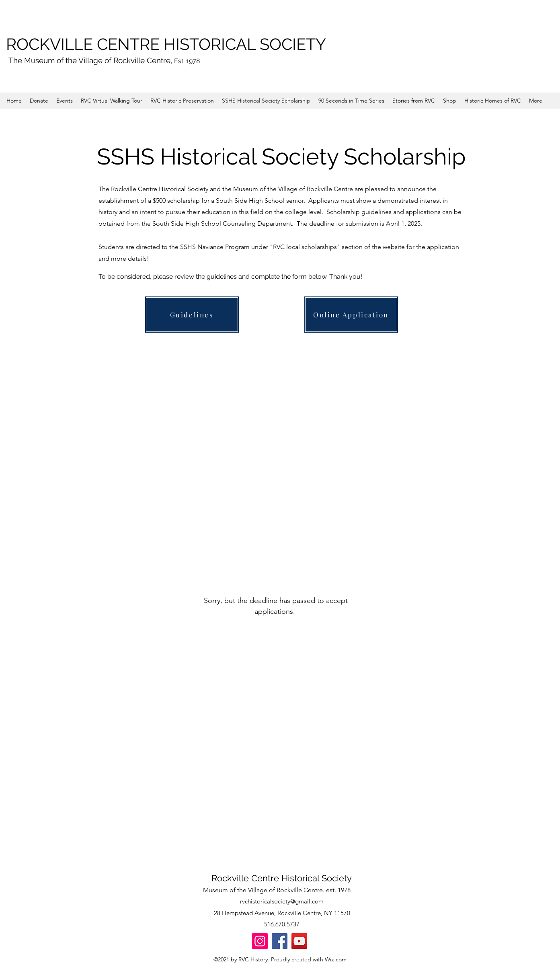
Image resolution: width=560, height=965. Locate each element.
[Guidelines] (192, 315)
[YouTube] (299, 941)
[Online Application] (351, 315)
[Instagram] (260, 941)
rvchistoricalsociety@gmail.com (282, 901)
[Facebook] (280, 941)
